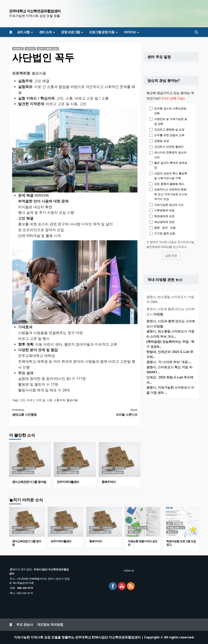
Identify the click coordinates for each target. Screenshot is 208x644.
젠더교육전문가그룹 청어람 (29, 482)
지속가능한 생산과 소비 (169, 205)
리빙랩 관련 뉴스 (176, 528)
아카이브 (132, 32)
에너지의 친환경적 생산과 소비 (170, 155)
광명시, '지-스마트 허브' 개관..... (169, 362)
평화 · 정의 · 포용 (165, 228)
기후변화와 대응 (164, 210)
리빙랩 (178, 523)
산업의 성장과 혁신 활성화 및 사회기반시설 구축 (171, 176)
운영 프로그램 (73, 32)
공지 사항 (26, 32)
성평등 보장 (162, 141)
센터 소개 (48, 32)
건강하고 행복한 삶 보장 (169, 129)
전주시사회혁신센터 (48, 49)
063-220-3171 (25, 588)
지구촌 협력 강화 (165, 233)
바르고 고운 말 (36, 400)
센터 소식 (134, 532)
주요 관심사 (25, 624)
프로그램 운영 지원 (104, 32)
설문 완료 (171, 256)
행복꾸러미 (109, 482)
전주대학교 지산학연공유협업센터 (35, 11)
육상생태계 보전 (164, 222)
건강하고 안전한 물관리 (169, 147)
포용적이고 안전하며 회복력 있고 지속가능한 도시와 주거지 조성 (171, 194)
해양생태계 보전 (164, 216)
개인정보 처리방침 (50, 624)
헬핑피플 (72, 400)
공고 (131, 528)
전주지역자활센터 (68, 482)
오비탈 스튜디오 (106, 412)
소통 (49, 400)
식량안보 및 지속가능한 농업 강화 (171, 121)
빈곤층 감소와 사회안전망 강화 (170, 111)
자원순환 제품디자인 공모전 (143, 543)
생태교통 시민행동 (44, 412)
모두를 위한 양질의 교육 (169, 135)
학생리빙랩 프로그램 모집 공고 (181, 543)
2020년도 (18, 49)
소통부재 (59, 400)
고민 (22, 400)
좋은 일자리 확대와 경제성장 (171, 165)
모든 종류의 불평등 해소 (169, 184)
